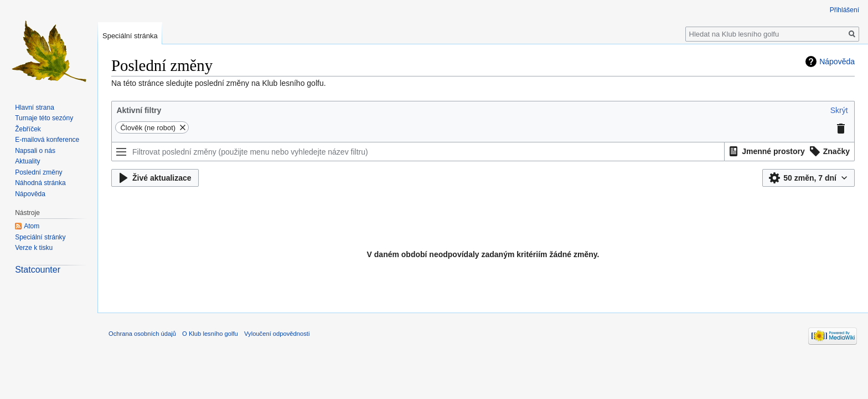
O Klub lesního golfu (210, 334)
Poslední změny (38, 172)
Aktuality (27, 161)
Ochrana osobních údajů (142, 334)
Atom (32, 226)
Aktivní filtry (139, 110)
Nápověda (837, 62)
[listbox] (790, 152)
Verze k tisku (34, 248)
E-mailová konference (47, 140)
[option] (765, 151)
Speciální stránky (40, 237)
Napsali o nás (35, 151)
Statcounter (38, 270)
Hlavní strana (35, 108)
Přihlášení (844, 10)
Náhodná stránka (40, 183)
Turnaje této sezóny (44, 118)
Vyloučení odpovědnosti (277, 334)
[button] (839, 110)
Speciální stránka (130, 36)
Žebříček (28, 129)
